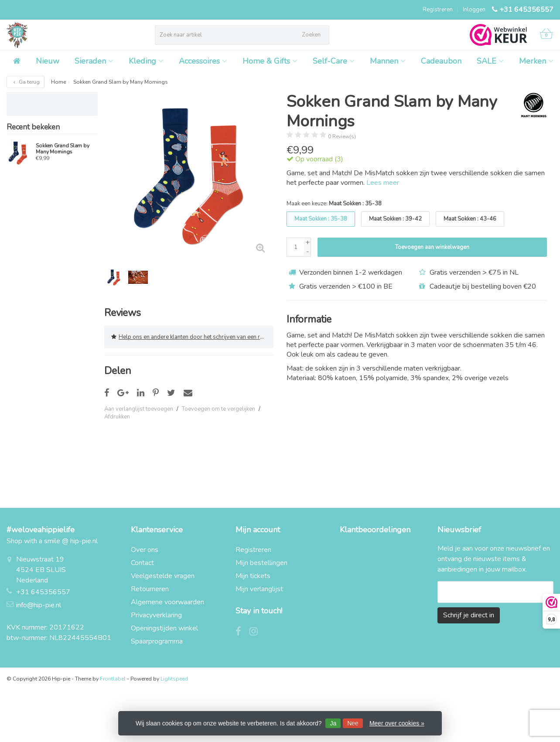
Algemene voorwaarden (167, 602)
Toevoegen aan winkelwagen (432, 247)
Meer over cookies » (397, 723)
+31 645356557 (526, 10)
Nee (353, 723)
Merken (536, 61)
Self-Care (334, 61)
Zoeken (311, 35)
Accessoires (203, 61)
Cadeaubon (441, 61)
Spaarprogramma (157, 641)
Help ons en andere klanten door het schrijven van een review (192, 337)
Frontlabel (113, 679)
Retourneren (150, 589)
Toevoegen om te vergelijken (219, 409)
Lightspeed (174, 679)
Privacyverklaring (156, 615)
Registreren (438, 10)
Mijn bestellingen (261, 563)
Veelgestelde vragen (163, 576)
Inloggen (474, 10)
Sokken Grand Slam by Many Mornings (62, 149)
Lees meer (383, 183)
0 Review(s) (342, 136)
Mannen (388, 61)
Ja (333, 723)
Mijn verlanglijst (259, 589)
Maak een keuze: (334, 204)
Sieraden (94, 61)
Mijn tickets (253, 576)
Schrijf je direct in (469, 615)
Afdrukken (117, 417)
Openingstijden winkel (164, 628)
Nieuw (48, 61)
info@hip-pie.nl (39, 605)
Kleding (146, 61)
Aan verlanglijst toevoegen (139, 409)
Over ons (145, 550)
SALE (490, 61)
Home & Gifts (270, 61)
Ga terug (26, 82)
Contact (142, 563)
